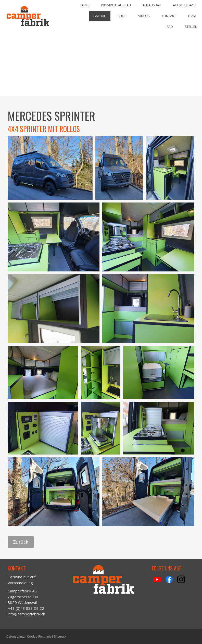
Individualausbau (116, 5)
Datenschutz (16, 636)
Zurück (21, 542)
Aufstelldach (185, 5)
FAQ (170, 27)
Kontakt (169, 16)
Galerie (100, 16)
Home (85, 5)
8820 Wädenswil (23, 602)
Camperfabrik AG (22, 591)
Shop (122, 16)
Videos (144, 16)
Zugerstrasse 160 (24, 597)
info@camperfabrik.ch (26, 614)
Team (192, 16)
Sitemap (60, 636)
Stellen (191, 27)
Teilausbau (152, 5)
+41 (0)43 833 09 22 (26, 608)
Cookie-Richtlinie (39, 636)
